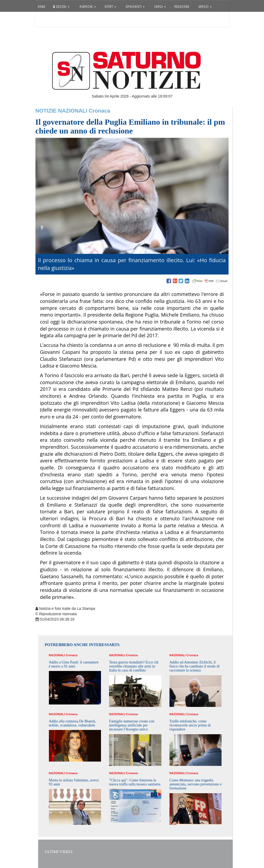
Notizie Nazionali (61, 111)
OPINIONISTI (135, 7)
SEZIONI (61, 7)
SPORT (110, 7)
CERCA (160, 7)
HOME (42, 7)
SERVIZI (205, 7)
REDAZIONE (182, 7)
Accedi (46, 20)
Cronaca (99, 111)
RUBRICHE (88, 7)
